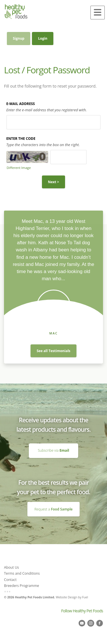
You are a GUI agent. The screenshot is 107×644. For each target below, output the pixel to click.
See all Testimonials (53, 351)
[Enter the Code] (68, 157)
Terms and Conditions (22, 573)
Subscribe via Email (53, 446)
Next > (53, 182)
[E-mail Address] (53, 122)
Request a (54, 509)
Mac (54, 333)
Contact (10, 580)
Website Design (66, 597)
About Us (11, 567)
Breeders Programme (22, 586)
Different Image (19, 168)
